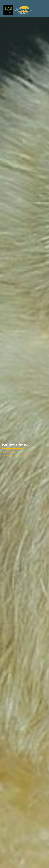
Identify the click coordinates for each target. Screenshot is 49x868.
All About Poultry (17, 453)
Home (5, 453)
